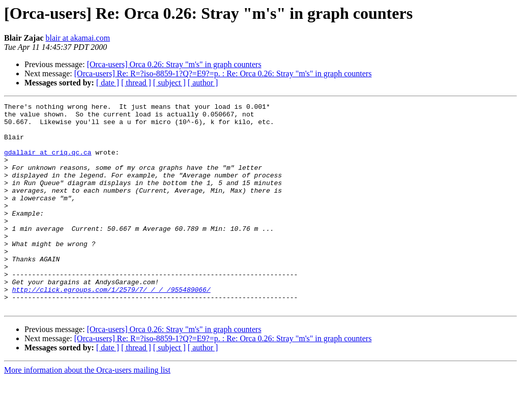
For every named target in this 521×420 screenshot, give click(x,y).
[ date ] (108, 83)
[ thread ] (136, 83)
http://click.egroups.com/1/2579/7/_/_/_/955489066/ (111, 327)
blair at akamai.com (78, 38)
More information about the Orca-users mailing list (87, 411)
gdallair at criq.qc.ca (48, 163)
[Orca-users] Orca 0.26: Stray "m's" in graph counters (174, 64)
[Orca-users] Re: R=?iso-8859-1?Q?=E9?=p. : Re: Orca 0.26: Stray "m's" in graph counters (223, 73)
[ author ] (203, 83)
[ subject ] (169, 83)
